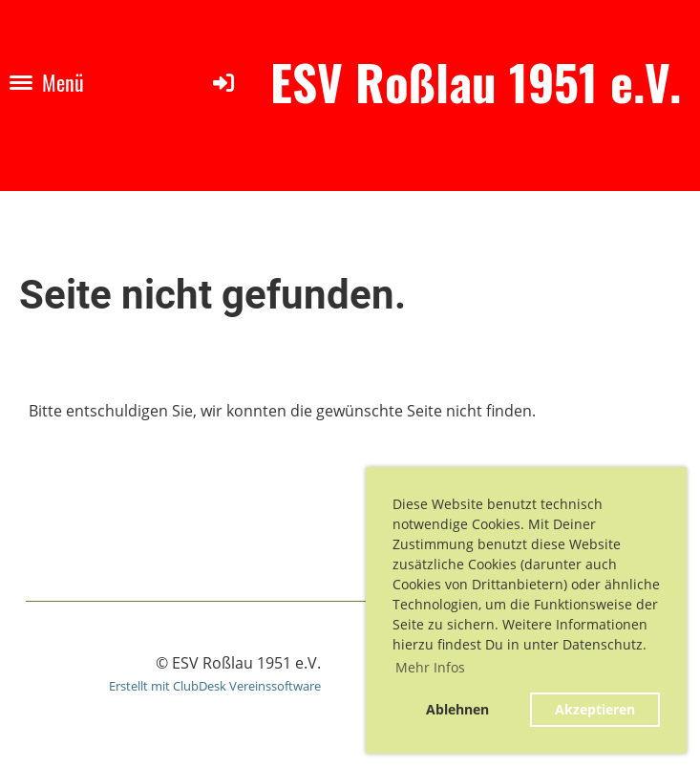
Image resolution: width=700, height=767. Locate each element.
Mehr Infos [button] (430, 667)
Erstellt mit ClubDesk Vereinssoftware (215, 686)
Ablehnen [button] (457, 709)
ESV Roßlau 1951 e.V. (476, 82)
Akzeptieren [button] (595, 709)
